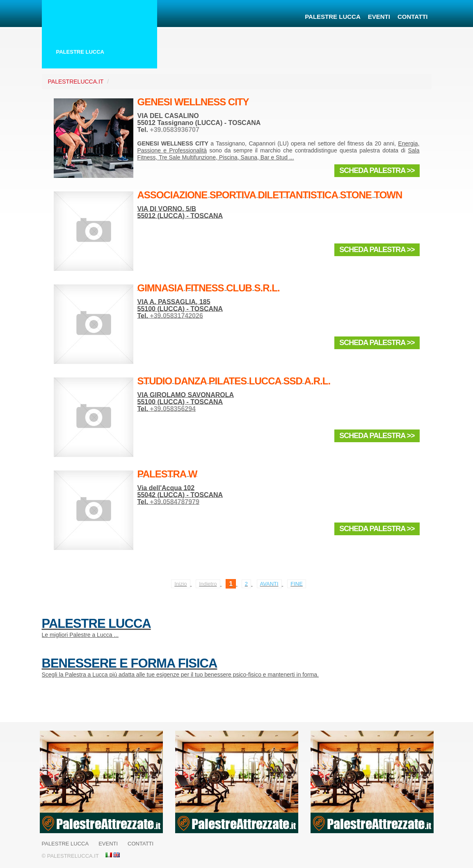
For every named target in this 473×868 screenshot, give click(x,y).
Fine (297, 584)
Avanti (269, 584)
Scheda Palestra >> (377, 170)
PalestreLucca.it (76, 82)
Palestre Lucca (333, 17)
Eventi (379, 17)
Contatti (413, 17)
